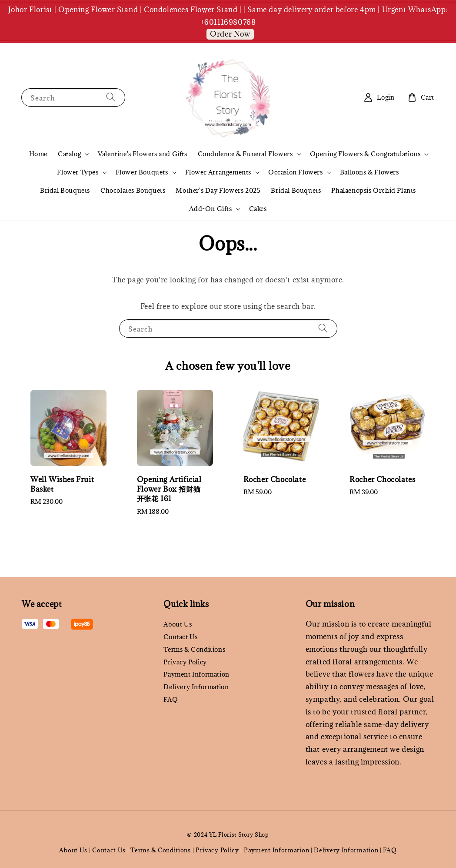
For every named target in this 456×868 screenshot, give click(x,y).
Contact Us (180, 637)
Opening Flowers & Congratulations (365, 154)
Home (38, 154)
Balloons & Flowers (369, 172)
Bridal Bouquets (65, 190)
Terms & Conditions (194, 649)
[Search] (111, 97)
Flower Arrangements (218, 172)
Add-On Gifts (210, 209)
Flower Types (78, 172)
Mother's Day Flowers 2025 (218, 190)
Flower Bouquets (142, 172)
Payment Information (196, 674)
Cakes (258, 209)
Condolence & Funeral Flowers (245, 154)
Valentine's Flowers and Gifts (142, 154)
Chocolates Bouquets (133, 190)
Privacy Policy (185, 662)
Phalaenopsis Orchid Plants (374, 190)
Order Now (230, 34)
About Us (178, 624)
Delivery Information (196, 687)
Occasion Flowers (296, 172)
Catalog (69, 154)
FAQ (171, 699)
